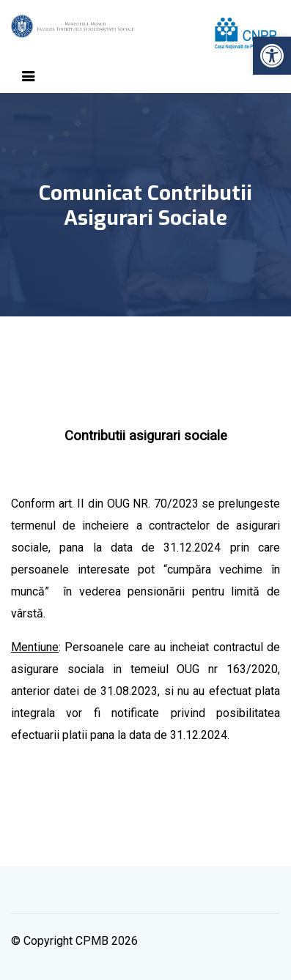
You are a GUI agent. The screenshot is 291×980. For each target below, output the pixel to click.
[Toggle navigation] (29, 76)
